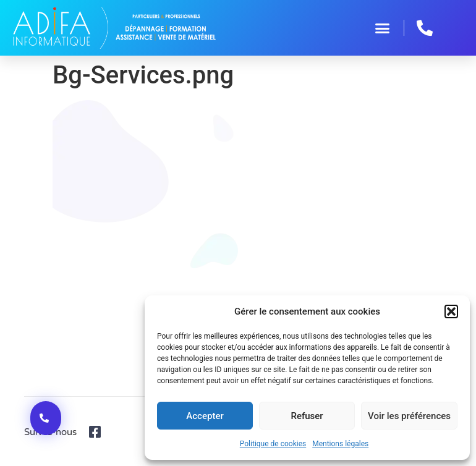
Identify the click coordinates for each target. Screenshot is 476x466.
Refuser (307, 416)
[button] (451, 311)
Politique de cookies (273, 444)
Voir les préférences (409, 416)
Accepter (205, 416)
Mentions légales (340, 444)
